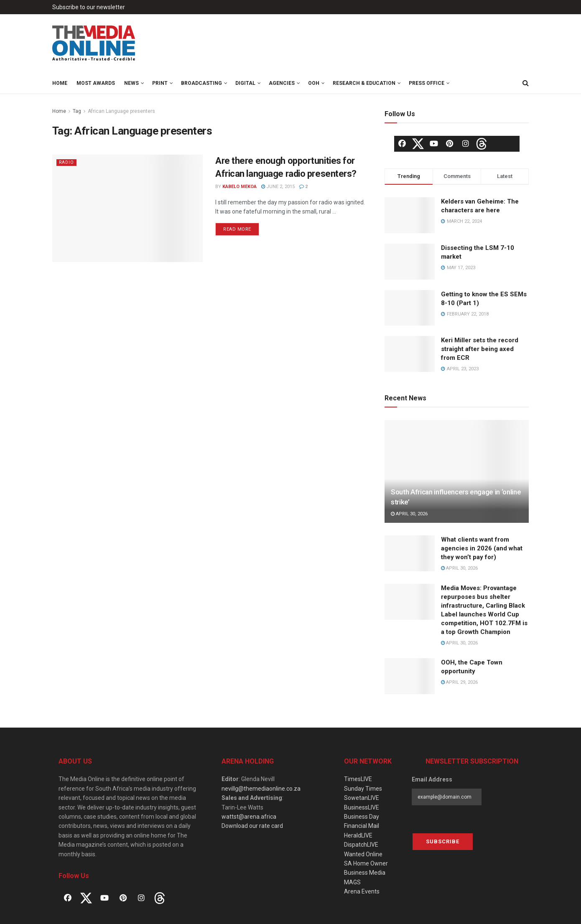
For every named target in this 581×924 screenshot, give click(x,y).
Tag (77, 111)
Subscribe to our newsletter (89, 7)
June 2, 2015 (278, 187)
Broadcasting (201, 83)
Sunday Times (363, 789)
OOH (314, 83)
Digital (245, 83)
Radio (67, 162)
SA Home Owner (366, 863)
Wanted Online (363, 854)
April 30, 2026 (409, 514)
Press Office (427, 83)
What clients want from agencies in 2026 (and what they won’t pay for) (482, 548)
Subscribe (443, 841)
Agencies (282, 83)
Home (60, 83)
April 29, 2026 (459, 682)
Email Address (432, 779)
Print (160, 83)
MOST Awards (96, 83)
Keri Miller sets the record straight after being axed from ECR (480, 349)
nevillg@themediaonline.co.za (261, 789)
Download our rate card (252, 826)
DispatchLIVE (361, 845)
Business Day (362, 817)
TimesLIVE (358, 779)
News (131, 83)
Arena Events (362, 891)
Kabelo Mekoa (240, 187)
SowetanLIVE (362, 798)
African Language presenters (121, 111)
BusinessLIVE (362, 807)
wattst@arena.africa (249, 817)
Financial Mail (362, 826)
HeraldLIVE (358, 835)
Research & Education (364, 83)
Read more (237, 229)
